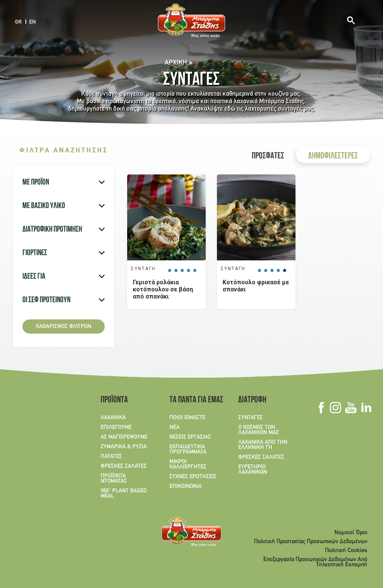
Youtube (351, 408)
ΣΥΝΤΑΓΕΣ (251, 418)
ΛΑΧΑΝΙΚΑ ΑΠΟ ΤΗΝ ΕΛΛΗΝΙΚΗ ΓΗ (263, 445)
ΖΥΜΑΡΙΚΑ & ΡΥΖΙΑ (124, 447)
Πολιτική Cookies (346, 551)
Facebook (321, 408)
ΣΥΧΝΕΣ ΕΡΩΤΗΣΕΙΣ (193, 477)
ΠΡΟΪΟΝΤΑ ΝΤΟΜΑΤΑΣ (114, 479)
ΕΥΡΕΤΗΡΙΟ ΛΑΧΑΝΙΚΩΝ (253, 470)
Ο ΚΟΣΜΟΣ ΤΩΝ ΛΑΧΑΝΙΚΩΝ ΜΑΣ (259, 430)
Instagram (335, 408)
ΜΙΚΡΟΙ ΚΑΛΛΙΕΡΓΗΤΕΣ (188, 464)
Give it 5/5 (195, 270)
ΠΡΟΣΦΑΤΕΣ (268, 157)
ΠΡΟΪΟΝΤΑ (114, 400)
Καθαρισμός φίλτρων (64, 327)
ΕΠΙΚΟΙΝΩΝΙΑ (186, 486)
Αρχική (176, 63)
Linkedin (366, 408)
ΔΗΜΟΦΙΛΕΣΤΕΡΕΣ (333, 157)
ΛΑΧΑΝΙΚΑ (113, 418)
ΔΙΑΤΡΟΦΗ (252, 400)
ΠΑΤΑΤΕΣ (111, 457)
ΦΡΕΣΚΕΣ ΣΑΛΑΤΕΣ (124, 466)
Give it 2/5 (176, 270)
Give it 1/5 (169, 270)
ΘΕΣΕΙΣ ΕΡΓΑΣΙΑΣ (190, 437)
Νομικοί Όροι (351, 533)
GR (18, 22)
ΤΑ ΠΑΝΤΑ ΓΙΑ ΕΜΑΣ (194, 400)
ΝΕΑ (174, 427)
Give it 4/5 (189, 270)
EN (33, 22)
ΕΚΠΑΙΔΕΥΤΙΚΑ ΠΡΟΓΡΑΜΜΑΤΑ (188, 449)
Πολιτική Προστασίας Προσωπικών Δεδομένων (311, 542)
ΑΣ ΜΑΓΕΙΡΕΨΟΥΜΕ (124, 437)
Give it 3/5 (182, 270)
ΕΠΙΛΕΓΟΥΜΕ (116, 427)
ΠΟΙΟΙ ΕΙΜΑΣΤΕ (187, 418)
